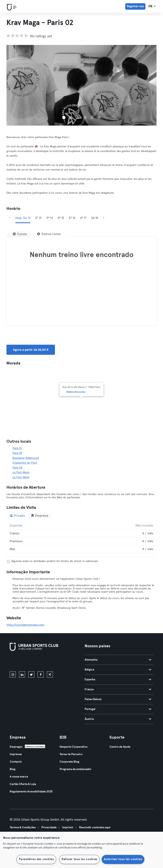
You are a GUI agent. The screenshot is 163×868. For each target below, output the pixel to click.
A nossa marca (19, 777)
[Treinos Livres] (49, 234)
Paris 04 (17, 468)
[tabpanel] (81, 537)
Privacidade (49, 827)
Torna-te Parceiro (71, 754)
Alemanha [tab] (118, 660)
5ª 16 (72, 218)
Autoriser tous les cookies (123, 859)
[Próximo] (104, 218)
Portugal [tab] (118, 709)
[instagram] (13, 674)
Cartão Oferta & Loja (23, 784)
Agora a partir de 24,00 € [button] (31, 350)
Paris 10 (17, 448)
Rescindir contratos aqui (95, 827)
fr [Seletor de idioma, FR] (152, 6)
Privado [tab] (17, 516)
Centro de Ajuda (120, 747)
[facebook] (41, 674)
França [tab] (118, 689)
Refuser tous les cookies (79, 859)
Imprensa (16, 754)
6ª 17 (83, 218)
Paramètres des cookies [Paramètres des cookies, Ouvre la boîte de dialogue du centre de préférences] (36, 859)
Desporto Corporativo (74, 747)
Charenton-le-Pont (25, 463)
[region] (81, 850)
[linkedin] (22, 674)
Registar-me (135, 6)
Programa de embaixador (76, 769)
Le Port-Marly (21, 473)
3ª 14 (49, 218)
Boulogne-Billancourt (26, 458)
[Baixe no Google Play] (53, 662)
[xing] (50, 674)
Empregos (16, 747)
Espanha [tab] (118, 680)
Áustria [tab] (118, 719)
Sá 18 (95, 218)
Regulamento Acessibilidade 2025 (31, 792)
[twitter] (31, 674)
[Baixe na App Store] (23, 662)
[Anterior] (10, 218)
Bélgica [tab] (118, 670)
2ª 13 (38, 218)
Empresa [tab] (39, 516)
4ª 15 (61, 218)
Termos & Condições (23, 827)
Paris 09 (17, 453)
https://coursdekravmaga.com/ (26, 625)
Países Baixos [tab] (118, 699)
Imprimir (68, 827)
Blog (13, 769)
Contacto (16, 762)
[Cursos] (20, 234)
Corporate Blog (69, 762)
